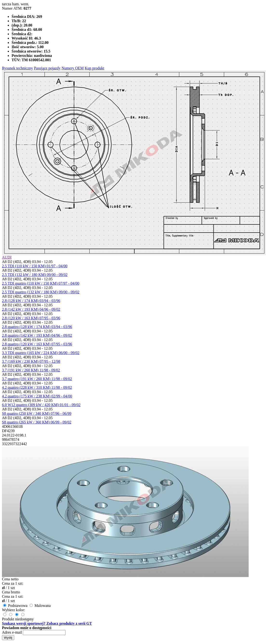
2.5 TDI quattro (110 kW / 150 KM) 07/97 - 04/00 (41, 283)
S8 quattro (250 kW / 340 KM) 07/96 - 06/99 (37, 413)
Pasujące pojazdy (47, 68)
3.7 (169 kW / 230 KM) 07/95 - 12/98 (31, 361)
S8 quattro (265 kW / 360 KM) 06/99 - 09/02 (37, 422)
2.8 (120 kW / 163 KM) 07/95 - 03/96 (31, 318)
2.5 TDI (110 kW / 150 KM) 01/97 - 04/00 (35, 266)
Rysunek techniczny (17, 68)
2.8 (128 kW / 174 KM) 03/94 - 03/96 (31, 301)
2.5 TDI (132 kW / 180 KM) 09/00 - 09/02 (35, 275)
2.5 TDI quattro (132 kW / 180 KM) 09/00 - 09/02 (41, 292)
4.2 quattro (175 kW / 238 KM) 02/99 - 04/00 (37, 396)
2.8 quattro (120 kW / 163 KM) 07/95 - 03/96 (37, 344)
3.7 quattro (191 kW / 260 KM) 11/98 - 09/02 (37, 379)
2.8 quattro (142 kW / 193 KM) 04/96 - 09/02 (37, 335)
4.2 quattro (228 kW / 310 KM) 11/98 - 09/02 (37, 387)
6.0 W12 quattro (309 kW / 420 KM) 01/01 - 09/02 (41, 405)
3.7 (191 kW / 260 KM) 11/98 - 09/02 (31, 370)
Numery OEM (73, 68)
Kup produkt (94, 68)
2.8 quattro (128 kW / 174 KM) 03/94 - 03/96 (37, 327)
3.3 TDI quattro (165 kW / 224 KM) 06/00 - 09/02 (41, 353)
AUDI (7, 257)
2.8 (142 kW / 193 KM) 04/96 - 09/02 (31, 309)
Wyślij (8, 638)
